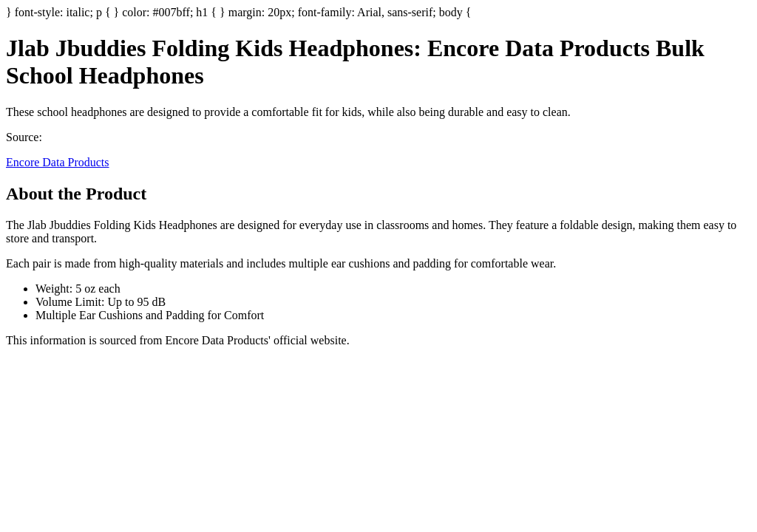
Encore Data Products (58, 162)
